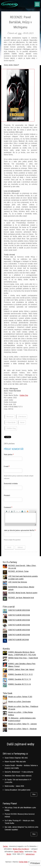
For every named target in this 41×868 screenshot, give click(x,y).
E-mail (7, 466)
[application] (20, 518)
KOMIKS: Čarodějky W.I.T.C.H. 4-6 (20, 684)
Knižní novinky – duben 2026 (14, 786)
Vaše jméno (9, 455)
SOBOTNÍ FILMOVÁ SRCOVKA (18, 640)
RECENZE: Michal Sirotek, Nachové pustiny (23, 593)
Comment (8, 507)
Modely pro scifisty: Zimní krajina (19, 702)
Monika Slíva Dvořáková (21, 849)
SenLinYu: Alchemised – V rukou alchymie (19, 772)
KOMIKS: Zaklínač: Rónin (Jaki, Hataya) (21, 669)
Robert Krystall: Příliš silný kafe (15, 762)
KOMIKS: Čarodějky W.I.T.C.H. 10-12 (20, 674)
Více (34, 794)
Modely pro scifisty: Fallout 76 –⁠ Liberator (23, 724)
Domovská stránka (11, 484)
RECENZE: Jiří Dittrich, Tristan (18, 571)
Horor (22, 422)
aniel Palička (19, 852)
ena (20, 33)
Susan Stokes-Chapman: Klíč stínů (16, 758)
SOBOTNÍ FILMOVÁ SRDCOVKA (19, 610)
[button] (7, 511)
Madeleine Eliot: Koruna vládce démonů (18, 776)
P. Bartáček (11, 422)
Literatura (22, 417)
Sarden (6, 846)
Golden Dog (24, 395)
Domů (3, 10)
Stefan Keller (23, 862)
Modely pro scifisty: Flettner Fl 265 (20, 697)
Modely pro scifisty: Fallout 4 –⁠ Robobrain (22, 729)
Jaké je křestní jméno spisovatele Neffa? (20, 530)
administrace (30, 854)
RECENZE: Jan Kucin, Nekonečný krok (21, 598)
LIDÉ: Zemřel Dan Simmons (18, 582)
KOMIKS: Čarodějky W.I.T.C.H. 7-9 (20, 679)
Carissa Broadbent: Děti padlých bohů (17, 790)
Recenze (10, 417)
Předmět (7, 495)
